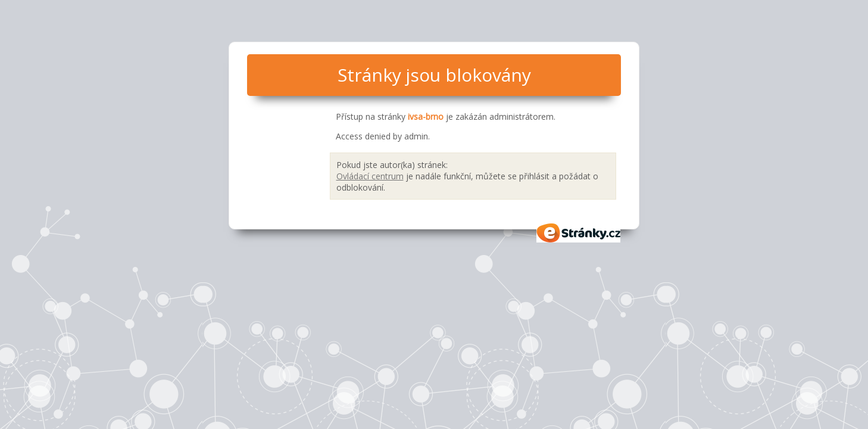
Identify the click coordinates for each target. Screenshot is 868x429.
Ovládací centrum (370, 176)
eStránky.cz (579, 233)
